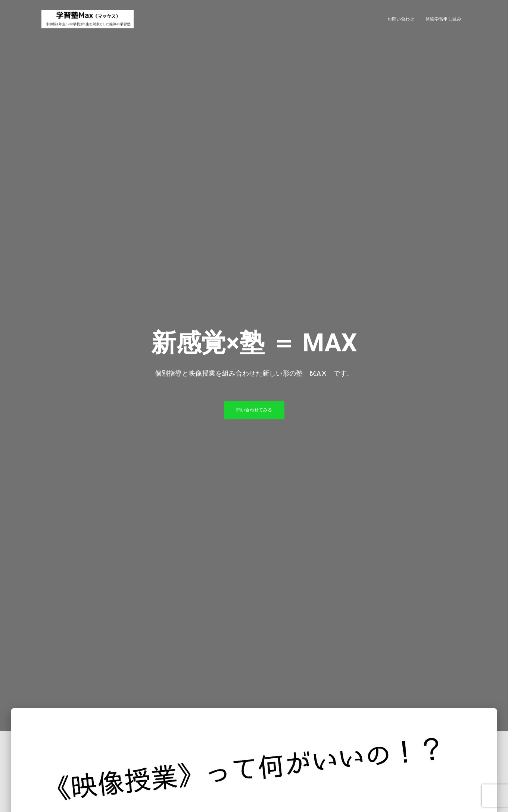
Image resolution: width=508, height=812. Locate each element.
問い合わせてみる (254, 410)
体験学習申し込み (443, 19)
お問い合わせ (401, 19)
